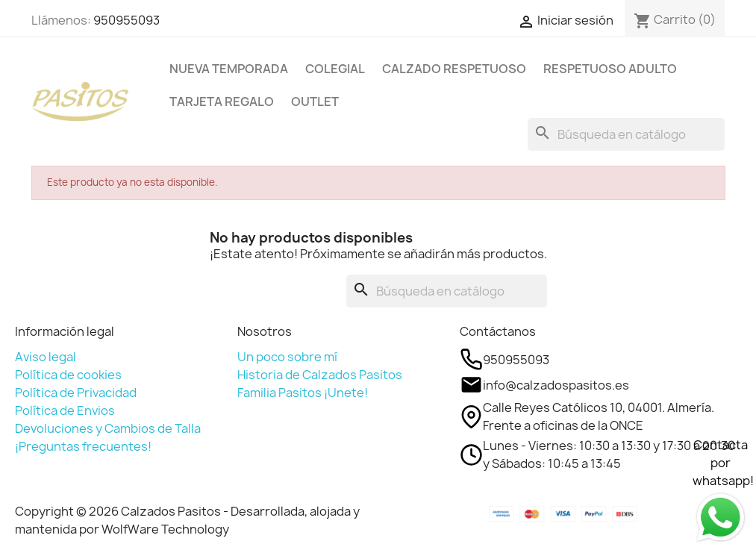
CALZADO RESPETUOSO (454, 69)
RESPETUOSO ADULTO (610, 69)
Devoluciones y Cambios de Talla (108, 428)
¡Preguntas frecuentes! (83, 446)
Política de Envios (65, 410)
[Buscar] (626, 134)
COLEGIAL (335, 69)
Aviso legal (46, 357)
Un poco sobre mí (287, 357)
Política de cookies (68, 375)
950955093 (126, 20)
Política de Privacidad (76, 393)
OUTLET (315, 101)
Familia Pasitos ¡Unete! (303, 393)
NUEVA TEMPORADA (229, 69)
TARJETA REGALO (222, 101)
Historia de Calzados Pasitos (320, 375)
